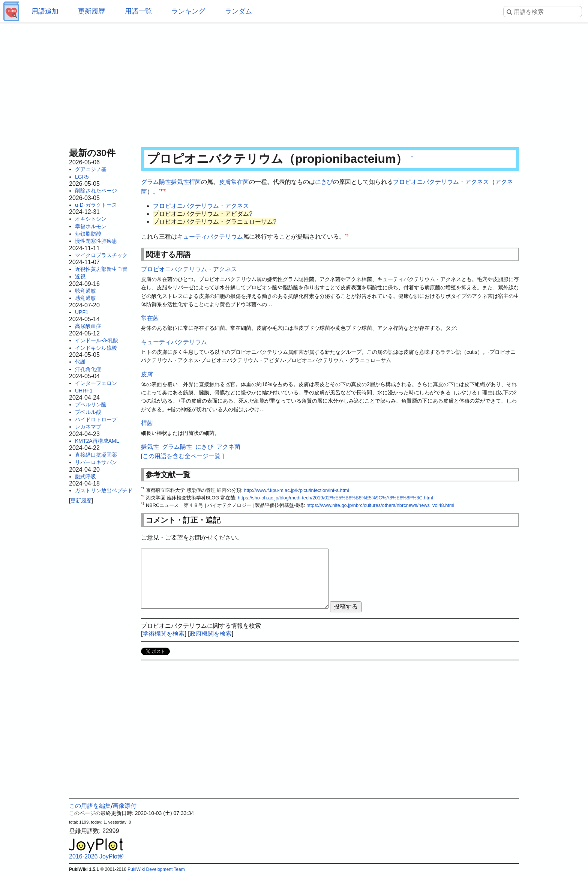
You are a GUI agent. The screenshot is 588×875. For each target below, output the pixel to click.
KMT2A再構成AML (97, 441)
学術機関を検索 (163, 634)
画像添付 (124, 806)
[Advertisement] (294, 83)
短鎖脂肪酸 (88, 234)
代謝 (80, 362)
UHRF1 (84, 391)
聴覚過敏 (85, 291)
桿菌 (195, 182)
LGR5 (82, 177)
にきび (324, 182)
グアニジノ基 (91, 169)
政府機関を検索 (211, 634)
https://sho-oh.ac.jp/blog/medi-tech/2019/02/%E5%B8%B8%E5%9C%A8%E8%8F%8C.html (335, 498)
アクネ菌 (228, 447)
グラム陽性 (156, 182)
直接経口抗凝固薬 (96, 455)
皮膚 (225, 182)
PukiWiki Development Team (156, 869)
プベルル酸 (88, 412)
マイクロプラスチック (101, 255)
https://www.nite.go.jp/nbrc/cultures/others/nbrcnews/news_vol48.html (380, 505)
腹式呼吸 (85, 477)
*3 (347, 235)
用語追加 (45, 11)
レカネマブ (88, 427)
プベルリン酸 (91, 404)
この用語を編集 (90, 806)
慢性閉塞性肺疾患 (96, 241)
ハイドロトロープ (96, 419)
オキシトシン (91, 219)
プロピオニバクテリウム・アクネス (441, 182)
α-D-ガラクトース (96, 205)
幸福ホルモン (91, 226)
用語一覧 (138, 11)
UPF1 (82, 312)
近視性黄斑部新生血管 (101, 269)
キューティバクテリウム (210, 237)
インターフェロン (96, 383)
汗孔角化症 (88, 369)
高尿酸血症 (88, 326)
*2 (164, 190)
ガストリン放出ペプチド (104, 490)
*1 (161, 190)
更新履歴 (91, 11)
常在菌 (240, 182)
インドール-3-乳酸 (97, 340)
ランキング (188, 11)
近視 (80, 277)
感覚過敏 (85, 298)
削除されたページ (96, 191)
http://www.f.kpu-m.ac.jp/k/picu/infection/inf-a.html (296, 490)
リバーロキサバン (96, 462)
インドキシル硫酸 (96, 348)
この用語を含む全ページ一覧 (181, 456)
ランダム (238, 11)
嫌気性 (180, 182)
